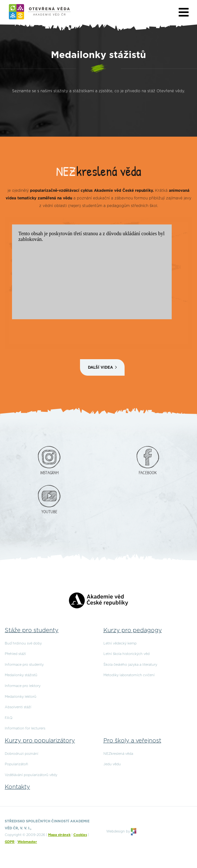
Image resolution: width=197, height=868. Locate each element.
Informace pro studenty (24, 665)
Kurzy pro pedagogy (133, 631)
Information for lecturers (25, 728)
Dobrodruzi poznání (22, 754)
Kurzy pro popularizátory (40, 741)
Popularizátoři (16, 764)
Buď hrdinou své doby (23, 643)
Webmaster (27, 842)
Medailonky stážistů (21, 675)
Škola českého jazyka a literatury (130, 665)
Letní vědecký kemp (120, 643)
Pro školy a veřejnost (132, 741)
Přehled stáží (15, 654)
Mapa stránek (59, 835)
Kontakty (17, 787)
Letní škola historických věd (126, 654)
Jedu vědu (112, 764)
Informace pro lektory (23, 686)
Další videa (100, 367)
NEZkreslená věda (118, 754)
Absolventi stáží (18, 707)
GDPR (10, 842)
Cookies (80, 835)
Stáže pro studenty (32, 631)
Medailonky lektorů (21, 697)
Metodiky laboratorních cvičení (129, 675)
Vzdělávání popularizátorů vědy (31, 775)
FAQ (9, 718)
